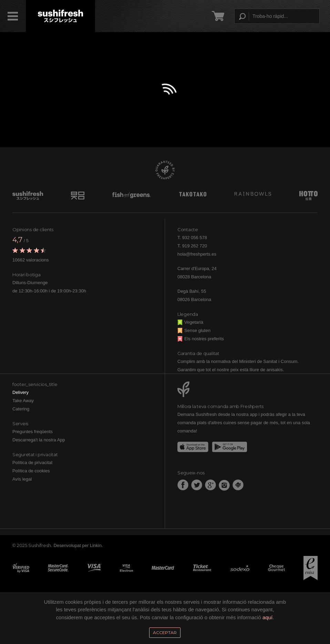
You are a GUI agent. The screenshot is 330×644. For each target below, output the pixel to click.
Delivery (20, 392)
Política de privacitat (32, 463)
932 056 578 (195, 238)
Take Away (23, 401)
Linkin (96, 545)
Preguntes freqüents (33, 432)
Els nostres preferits (201, 339)
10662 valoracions (31, 260)
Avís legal (22, 479)
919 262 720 (195, 246)
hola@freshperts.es (197, 254)
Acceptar (165, 632)
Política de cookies (31, 471)
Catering (21, 409)
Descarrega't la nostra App (39, 440)
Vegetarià (190, 322)
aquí (267, 617)
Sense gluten (194, 330)
